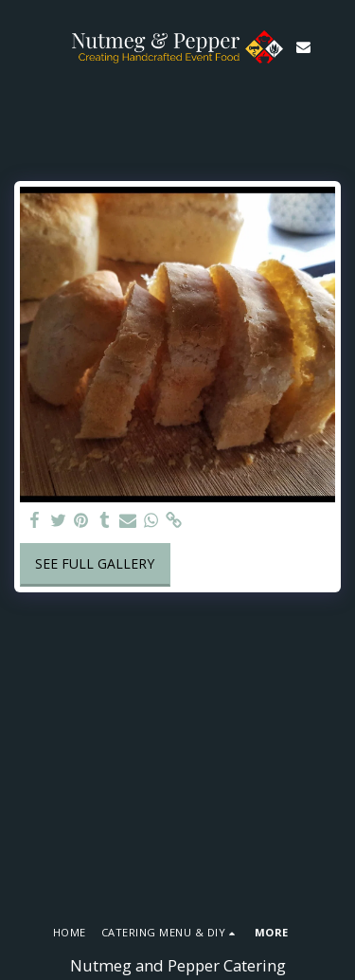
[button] (21, 46)
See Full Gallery (95, 563)
